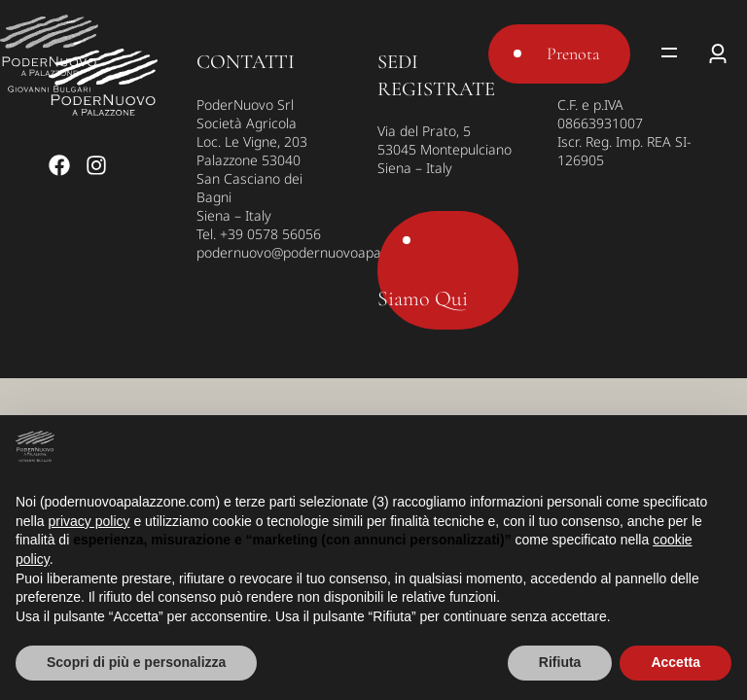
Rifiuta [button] (560, 662)
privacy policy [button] (89, 521)
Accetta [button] (676, 662)
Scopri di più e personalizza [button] (136, 662)
